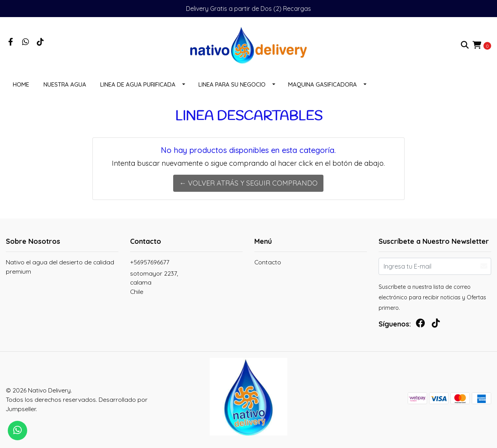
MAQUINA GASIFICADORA (322, 84)
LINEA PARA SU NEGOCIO (232, 84)
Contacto (268, 262)
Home (21, 84)
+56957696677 (150, 262)
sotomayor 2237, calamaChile (154, 282)
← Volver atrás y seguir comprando (248, 183)
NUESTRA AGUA (65, 84)
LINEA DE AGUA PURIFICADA (138, 84)
